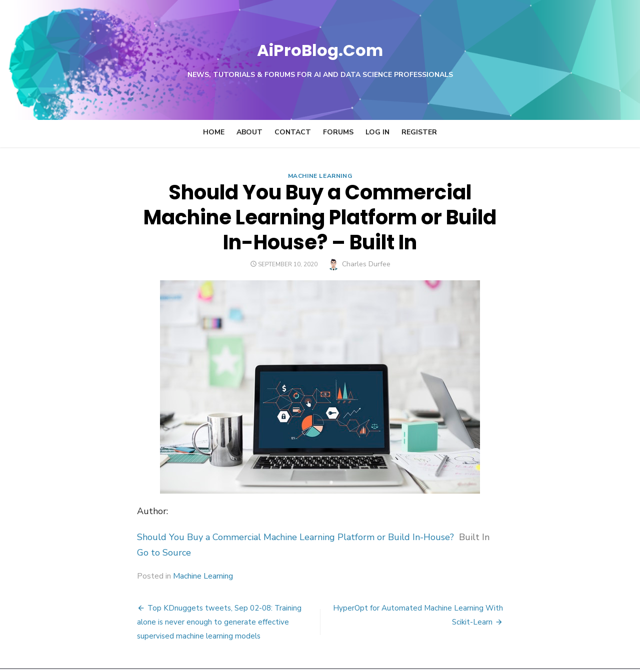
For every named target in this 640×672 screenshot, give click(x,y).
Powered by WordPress (447, 651)
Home (214, 132)
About (249, 132)
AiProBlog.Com (320, 48)
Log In (377, 132)
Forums (338, 132)
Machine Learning (320, 176)
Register (419, 132)
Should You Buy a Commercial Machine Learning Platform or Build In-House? (233, 512)
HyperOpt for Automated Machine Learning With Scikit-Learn (448, 583)
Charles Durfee (366, 239)
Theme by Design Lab (530, 651)
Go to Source (102, 528)
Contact (293, 132)
